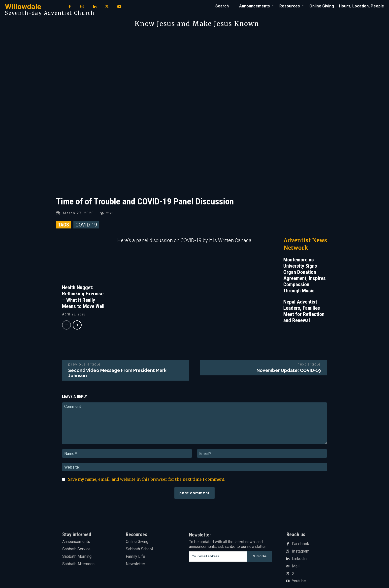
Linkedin (299, 559)
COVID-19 (86, 225)
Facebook (301, 544)
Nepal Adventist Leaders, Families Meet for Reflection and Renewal (304, 311)
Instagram (301, 551)
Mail (296, 566)
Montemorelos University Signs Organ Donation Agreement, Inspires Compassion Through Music (305, 275)
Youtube (299, 581)
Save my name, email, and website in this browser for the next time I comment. (147, 479)
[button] (222, 6)
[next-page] (77, 325)
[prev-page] (66, 325)
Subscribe (260, 556)
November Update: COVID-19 (289, 370)
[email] (218, 557)
